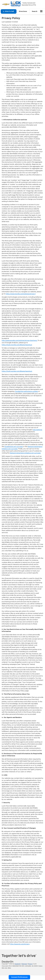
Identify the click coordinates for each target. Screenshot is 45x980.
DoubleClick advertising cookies (27, 392)
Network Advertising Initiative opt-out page (25, 453)
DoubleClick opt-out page (14, 447)
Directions (23, 11)
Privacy (30, 964)
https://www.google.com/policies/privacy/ (21, 294)
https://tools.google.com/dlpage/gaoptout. (17, 371)
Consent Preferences (19, 977)
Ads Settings (38, 430)
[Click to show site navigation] (41, 12)
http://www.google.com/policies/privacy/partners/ (19, 341)
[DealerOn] (8, 962)
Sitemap (24, 964)
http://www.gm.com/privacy (20, 944)
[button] (9, 11)
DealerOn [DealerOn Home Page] (18, 964)
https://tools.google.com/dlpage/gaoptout (17, 345)
